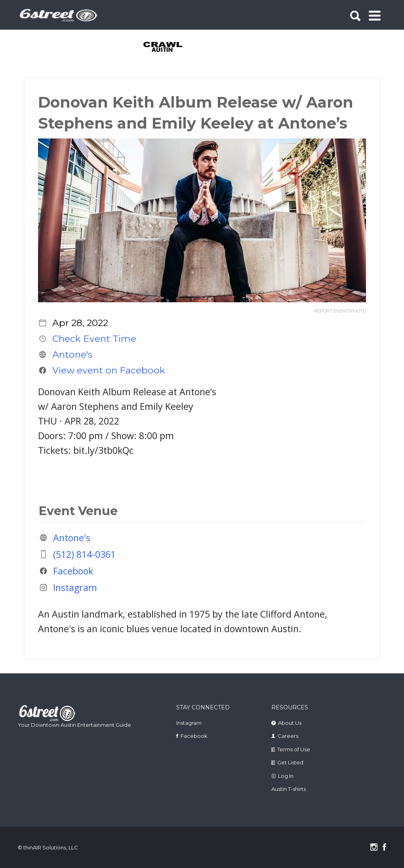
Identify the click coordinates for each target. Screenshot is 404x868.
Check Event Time (94, 339)
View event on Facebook (109, 370)
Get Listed (290, 762)
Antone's (72, 354)
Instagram (75, 588)
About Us (290, 723)
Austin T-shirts (289, 789)
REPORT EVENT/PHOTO (340, 311)
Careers (288, 736)
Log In (286, 776)
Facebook (73, 571)
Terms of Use (294, 749)
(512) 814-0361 (84, 554)
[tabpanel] (163, 47)
